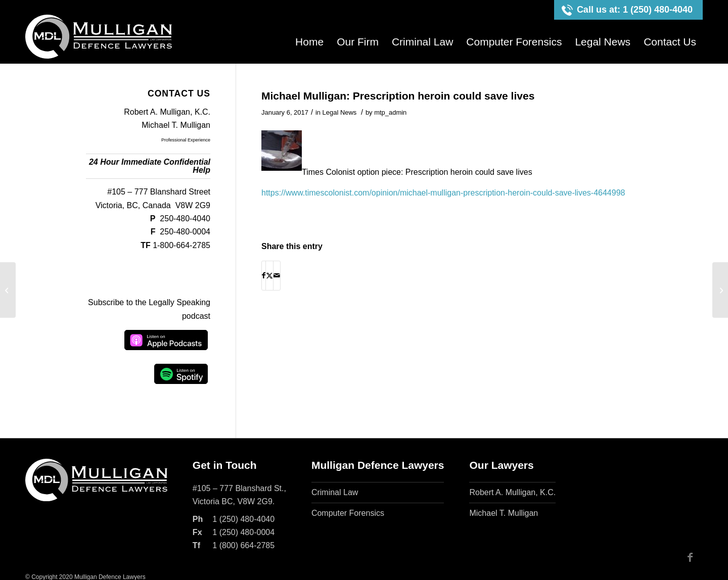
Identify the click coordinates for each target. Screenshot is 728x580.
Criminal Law (335, 492)
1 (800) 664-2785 (243, 545)
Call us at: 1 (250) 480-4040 (635, 10)
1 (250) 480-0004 (243, 532)
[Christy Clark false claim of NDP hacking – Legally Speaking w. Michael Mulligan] (720, 290)
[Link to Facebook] (690, 557)
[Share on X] (269, 275)
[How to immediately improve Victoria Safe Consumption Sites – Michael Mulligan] (8, 290)
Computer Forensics (348, 513)
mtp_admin (390, 112)
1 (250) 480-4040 (243, 519)
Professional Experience (186, 140)
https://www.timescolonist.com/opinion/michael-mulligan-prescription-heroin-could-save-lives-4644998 (443, 193)
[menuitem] (309, 42)
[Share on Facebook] (264, 275)
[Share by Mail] (277, 275)
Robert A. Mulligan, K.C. (167, 112)
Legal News (340, 112)
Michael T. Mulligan (176, 125)
